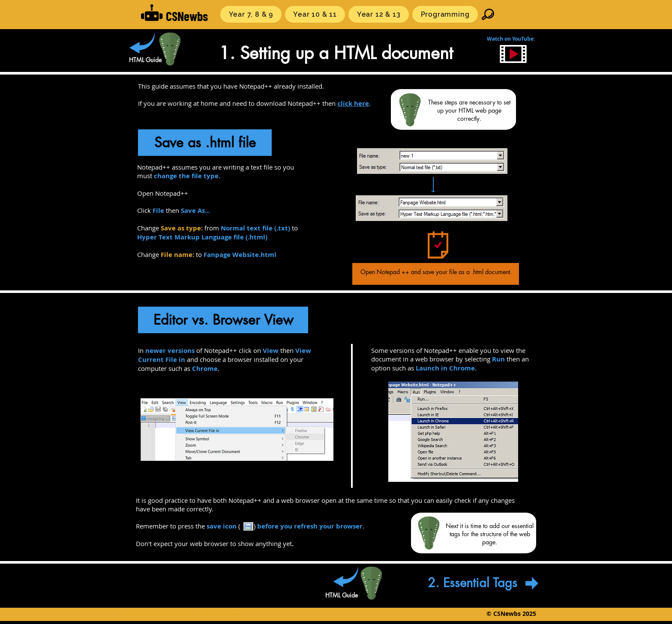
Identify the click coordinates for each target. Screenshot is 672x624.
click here (353, 103)
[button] (251, 14)
